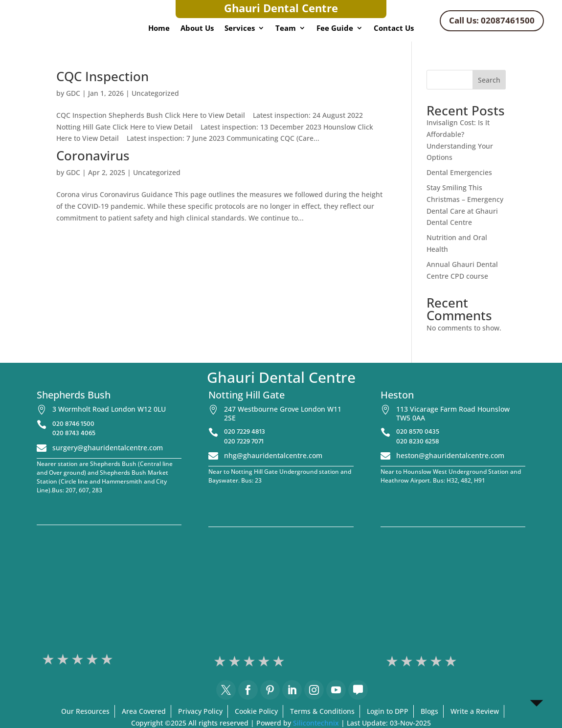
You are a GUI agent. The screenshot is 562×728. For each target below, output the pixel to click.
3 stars (78, 659)
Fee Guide (335, 29)
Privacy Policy (200, 711)
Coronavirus (93, 155)
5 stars (108, 659)
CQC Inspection (102, 76)
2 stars (64, 659)
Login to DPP (388, 711)
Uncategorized (155, 93)
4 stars (93, 659)
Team (286, 29)
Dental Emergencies (459, 172)
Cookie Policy (256, 711)
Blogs (429, 711)
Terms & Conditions (322, 711)
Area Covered (144, 711)
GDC (73, 93)
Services (240, 29)
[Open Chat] (537, 703)
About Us (197, 29)
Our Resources (85, 711)
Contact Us (394, 29)
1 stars (49, 659)
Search (489, 80)
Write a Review (475, 711)
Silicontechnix (316, 723)
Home (159, 29)
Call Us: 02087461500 (492, 20)
